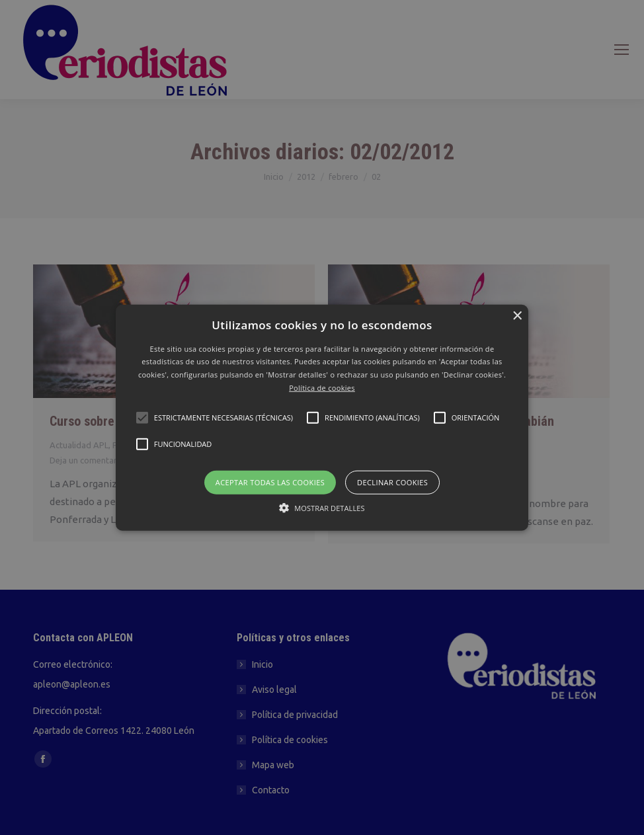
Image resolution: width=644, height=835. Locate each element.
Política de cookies (322, 388)
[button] (322, 417)
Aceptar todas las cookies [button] (270, 482)
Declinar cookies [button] (392, 482)
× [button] (517, 316)
